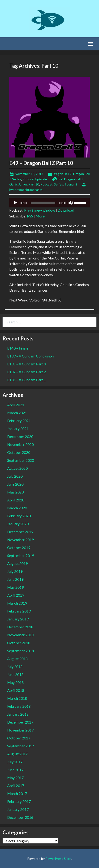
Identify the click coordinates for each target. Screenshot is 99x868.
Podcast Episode (35, 179)
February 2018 (19, 706)
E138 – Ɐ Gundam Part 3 (26, 364)
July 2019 (15, 571)
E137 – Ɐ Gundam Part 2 (26, 372)
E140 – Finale (18, 348)
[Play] (15, 203)
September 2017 (21, 746)
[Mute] (71, 203)
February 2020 (19, 516)
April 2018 (16, 690)
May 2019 (15, 587)
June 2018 (15, 674)
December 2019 (20, 532)
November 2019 (20, 540)
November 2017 (20, 730)
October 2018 (19, 643)
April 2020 (16, 500)
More (40, 216)
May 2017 (15, 778)
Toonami (71, 184)
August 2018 (17, 659)
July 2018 (15, 667)
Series (58, 184)
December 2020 (20, 436)
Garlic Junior (18, 184)
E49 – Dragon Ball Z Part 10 (41, 163)
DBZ (59, 179)
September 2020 (21, 460)
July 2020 (15, 476)
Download (66, 210)
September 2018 (21, 651)
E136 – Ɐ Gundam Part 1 (26, 380)
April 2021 (16, 405)
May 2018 (15, 682)
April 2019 (16, 595)
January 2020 (18, 524)
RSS (30, 216)
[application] (49, 203)
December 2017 (20, 722)
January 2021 (18, 429)
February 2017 (19, 801)
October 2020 (19, 452)
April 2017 (16, 786)
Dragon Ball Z (62, 174)
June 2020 (15, 484)
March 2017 (17, 793)
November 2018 (20, 635)
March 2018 (17, 698)
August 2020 (17, 468)
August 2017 (17, 754)
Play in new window (40, 210)
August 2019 (17, 563)
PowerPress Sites (58, 859)
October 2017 (19, 738)
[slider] (43, 203)
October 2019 (19, 548)
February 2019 (19, 611)
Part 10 (34, 184)
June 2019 (15, 579)
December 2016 (20, 817)
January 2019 (18, 619)
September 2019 (21, 555)
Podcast (46, 184)
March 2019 (17, 603)
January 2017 (18, 809)
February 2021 (19, 421)
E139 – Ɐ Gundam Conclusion (30, 356)
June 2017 (15, 770)
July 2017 (15, 762)
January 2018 (18, 714)
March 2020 (17, 508)
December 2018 (20, 627)
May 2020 (15, 492)
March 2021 (17, 413)
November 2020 (20, 444)
